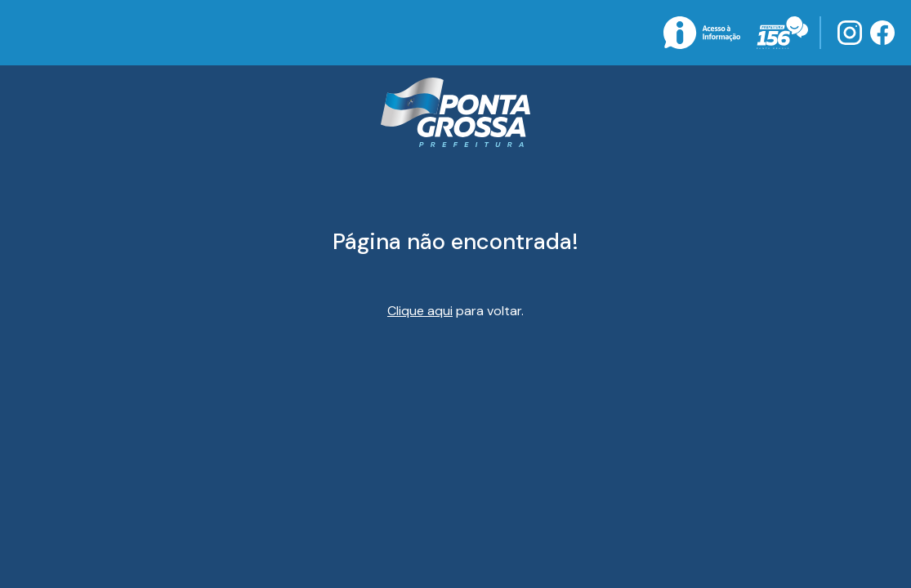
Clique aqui (420, 311)
